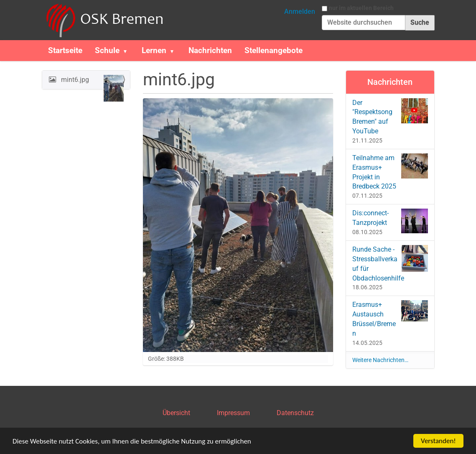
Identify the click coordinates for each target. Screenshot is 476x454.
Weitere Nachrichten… (380, 360)
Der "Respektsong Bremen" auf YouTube (390, 117)
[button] (129, 51)
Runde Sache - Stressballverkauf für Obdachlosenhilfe (390, 264)
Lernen (154, 50)
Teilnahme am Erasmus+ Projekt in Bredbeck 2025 (390, 172)
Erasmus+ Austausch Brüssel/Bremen (390, 319)
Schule (107, 50)
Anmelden (300, 11)
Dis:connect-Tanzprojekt (390, 221)
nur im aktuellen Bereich (361, 8)
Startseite (65, 50)
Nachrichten (210, 50)
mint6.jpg (92, 82)
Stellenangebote (274, 50)
